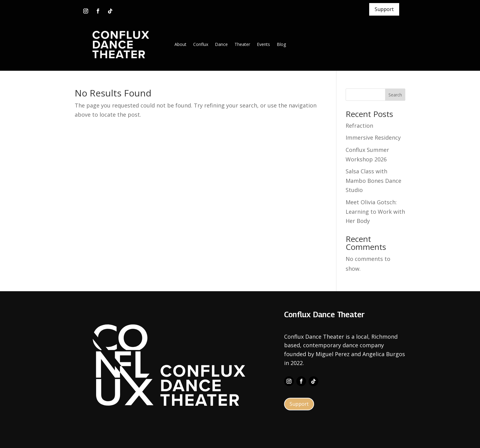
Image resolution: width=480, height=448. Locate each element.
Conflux (201, 44)
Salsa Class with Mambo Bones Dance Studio (373, 181)
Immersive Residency (373, 137)
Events (263, 44)
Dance (221, 44)
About (180, 44)
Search (395, 95)
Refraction (359, 126)
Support (384, 9)
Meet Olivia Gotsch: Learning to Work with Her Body (375, 211)
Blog (281, 44)
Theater (242, 44)
